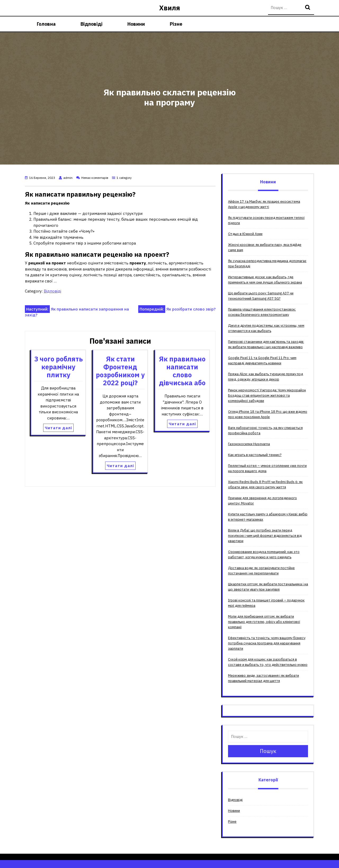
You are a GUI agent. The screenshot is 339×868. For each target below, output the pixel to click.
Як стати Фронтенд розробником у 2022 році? (120, 371)
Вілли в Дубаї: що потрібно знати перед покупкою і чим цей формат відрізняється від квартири (265, 536)
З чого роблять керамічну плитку (58, 367)
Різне (176, 24)
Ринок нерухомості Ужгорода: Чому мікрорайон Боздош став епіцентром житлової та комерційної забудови (267, 395)
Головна (46, 24)
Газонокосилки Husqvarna (249, 444)
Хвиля (170, 8)
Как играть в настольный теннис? (255, 455)
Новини (136, 24)
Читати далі (58, 428)
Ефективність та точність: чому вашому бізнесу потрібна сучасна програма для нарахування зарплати (267, 643)
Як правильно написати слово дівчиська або (182, 371)
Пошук (308, 8)
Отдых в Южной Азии (245, 234)
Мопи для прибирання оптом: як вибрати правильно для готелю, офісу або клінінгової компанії (264, 622)
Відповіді (92, 24)
